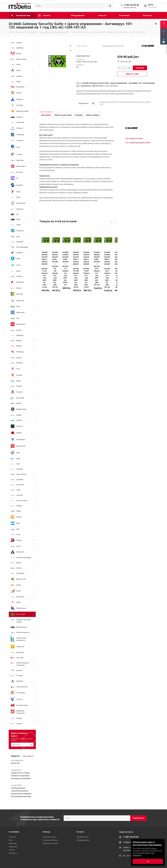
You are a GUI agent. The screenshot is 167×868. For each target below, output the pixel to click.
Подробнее (137, 855)
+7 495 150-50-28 (131, 5)
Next (116, 222)
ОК (148, 861)
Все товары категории (134, 138)
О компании (14, 832)
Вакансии (13, 843)
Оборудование (83, 840)
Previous (112, 222)
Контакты (13, 853)
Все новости (28, 756)
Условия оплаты (49, 837)
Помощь (46, 832)
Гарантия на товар (50, 843)
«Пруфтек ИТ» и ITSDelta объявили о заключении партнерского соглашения (21, 776)
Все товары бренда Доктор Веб (138, 143)
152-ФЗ (12, 850)
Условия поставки (50, 840)
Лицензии (13, 847)
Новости (12, 837)
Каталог (80, 832)
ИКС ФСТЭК (15, 763)
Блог (11, 840)
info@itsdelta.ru (129, 842)
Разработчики (83, 837)
